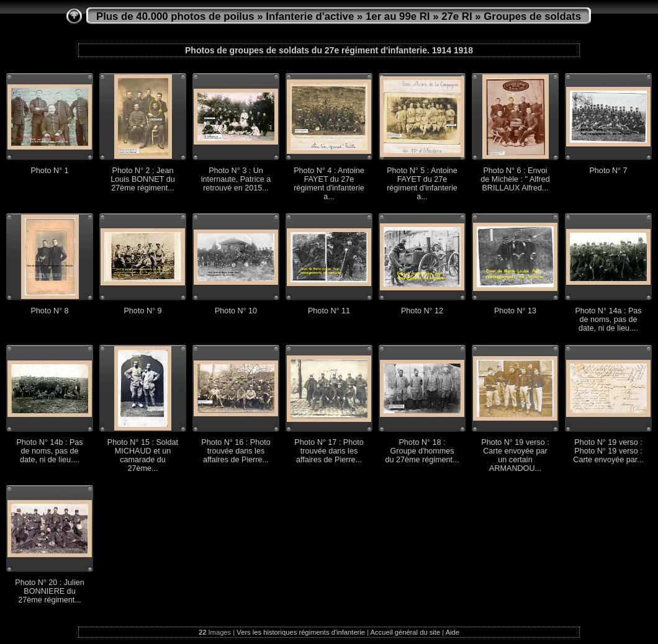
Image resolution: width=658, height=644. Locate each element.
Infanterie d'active (310, 16)
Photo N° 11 (329, 311)
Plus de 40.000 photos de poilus (175, 16)
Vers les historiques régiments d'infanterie (301, 632)
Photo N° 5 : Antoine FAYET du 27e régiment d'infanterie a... (422, 184)
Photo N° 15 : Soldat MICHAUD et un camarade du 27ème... (143, 455)
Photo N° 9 (142, 311)
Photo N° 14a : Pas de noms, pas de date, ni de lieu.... (608, 320)
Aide (453, 632)
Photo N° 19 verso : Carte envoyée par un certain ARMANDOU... (515, 455)
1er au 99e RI (398, 16)
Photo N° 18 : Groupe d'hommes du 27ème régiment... (422, 451)
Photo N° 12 (422, 311)
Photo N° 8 (49, 311)
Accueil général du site (406, 632)
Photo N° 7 (608, 171)
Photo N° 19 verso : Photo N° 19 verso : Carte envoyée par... (608, 451)
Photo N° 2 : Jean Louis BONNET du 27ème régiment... (142, 179)
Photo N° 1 (49, 171)
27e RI (457, 16)
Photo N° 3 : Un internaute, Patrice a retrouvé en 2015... (236, 179)
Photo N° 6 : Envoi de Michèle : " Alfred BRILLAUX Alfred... (515, 179)
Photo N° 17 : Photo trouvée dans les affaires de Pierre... (329, 451)
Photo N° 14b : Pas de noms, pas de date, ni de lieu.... (49, 451)
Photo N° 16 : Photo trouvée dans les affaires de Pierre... (236, 451)
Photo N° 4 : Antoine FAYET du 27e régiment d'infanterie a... (329, 184)
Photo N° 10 (236, 311)
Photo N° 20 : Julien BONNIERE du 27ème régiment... (49, 591)
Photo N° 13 (515, 311)
